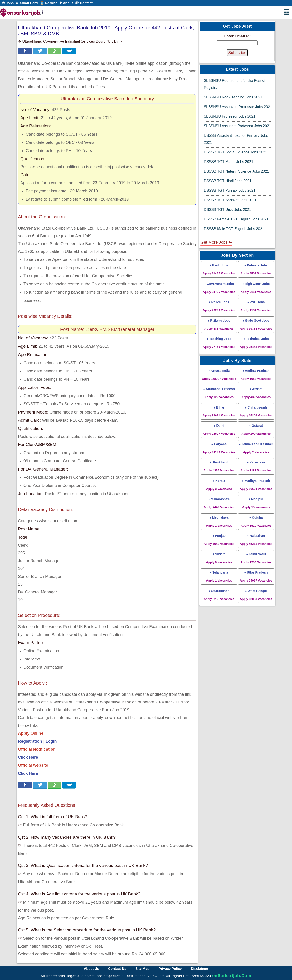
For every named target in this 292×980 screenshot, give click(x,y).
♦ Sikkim (219, 558)
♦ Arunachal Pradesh (219, 393)
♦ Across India (219, 375)
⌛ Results (48, 3)
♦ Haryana (219, 448)
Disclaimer (200, 968)
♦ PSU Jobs (256, 306)
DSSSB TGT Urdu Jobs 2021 (227, 210)
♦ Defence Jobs (256, 269)
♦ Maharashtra (219, 503)
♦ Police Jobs (219, 306)
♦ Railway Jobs (219, 325)
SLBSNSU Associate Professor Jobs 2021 (238, 107)
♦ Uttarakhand (219, 595)
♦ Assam (256, 393)
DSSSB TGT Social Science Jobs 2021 (235, 152)
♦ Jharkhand (219, 466)
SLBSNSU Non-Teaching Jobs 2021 (233, 97)
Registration (30, 741)
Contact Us (117, 968)
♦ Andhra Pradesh (256, 375)
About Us (91, 968)
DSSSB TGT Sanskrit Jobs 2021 (230, 200)
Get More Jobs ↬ (216, 242)
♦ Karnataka (256, 466)
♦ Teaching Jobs (219, 343)
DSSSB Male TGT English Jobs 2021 (234, 229)
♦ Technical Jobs (256, 343)
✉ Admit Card (27, 3)
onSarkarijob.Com (232, 976)
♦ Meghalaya (219, 521)
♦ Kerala (219, 485)
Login (51, 741)
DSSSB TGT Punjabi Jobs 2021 (229, 190)
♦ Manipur (256, 503)
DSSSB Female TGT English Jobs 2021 (236, 219)
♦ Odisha (256, 521)
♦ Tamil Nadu (256, 558)
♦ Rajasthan (256, 540)
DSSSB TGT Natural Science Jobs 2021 (236, 171)
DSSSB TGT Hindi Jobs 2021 (228, 181)
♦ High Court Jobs (256, 288)
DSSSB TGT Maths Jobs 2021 (228, 162)
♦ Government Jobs (219, 288)
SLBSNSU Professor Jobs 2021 (229, 116)
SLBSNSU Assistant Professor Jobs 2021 (237, 126)
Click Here (28, 757)
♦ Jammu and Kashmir (256, 448)
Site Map (142, 968)
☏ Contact (84, 3)
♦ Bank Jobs (219, 269)
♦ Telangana (219, 576)
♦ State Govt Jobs (256, 325)
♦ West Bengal (256, 595)
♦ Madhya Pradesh (256, 485)
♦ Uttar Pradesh (256, 576)
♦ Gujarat (256, 430)
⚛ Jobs (8, 3)
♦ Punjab (219, 540)
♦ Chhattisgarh (256, 411)
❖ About (66, 3)
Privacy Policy (170, 968)
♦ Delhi (219, 430)
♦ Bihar (219, 411)
